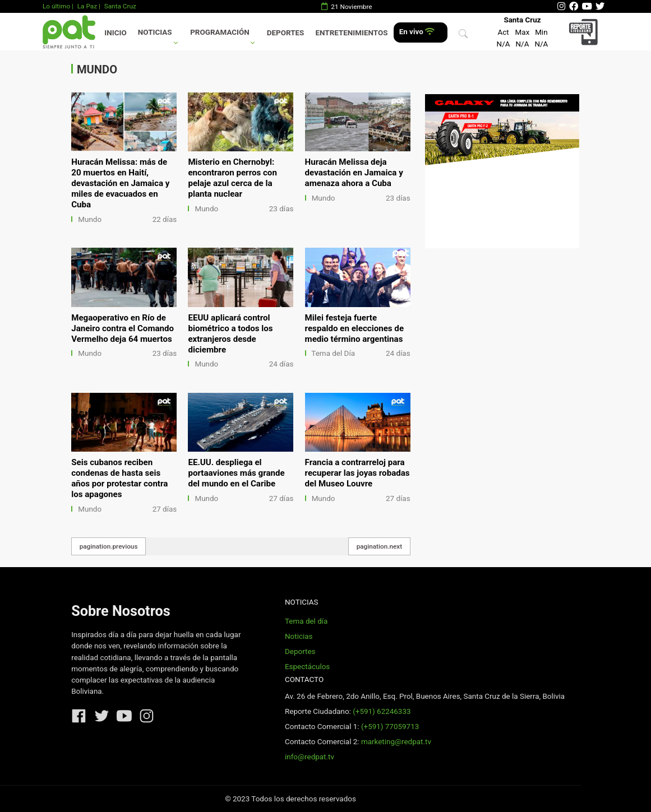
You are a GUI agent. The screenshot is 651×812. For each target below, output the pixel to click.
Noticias (155, 32)
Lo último (56, 6)
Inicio (115, 33)
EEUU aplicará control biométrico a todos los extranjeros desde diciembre (230, 334)
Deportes (286, 33)
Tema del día (306, 621)
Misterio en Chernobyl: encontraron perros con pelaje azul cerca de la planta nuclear (232, 178)
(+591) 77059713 (390, 727)
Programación (220, 32)
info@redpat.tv (310, 757)
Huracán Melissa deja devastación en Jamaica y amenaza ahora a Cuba (354, 173)
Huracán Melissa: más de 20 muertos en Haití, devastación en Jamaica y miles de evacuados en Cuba (120, 183)
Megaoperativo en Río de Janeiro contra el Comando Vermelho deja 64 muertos (123, 328)
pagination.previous (109, 546)
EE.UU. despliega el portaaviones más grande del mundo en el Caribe (236, 473)
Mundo (90, 219)
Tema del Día (333, 353)
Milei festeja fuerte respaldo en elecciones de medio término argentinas (354, 328)
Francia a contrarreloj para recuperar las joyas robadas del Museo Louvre (357, 473)
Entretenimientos (352, 33)
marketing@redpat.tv (396, 742)
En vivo (417, 32)
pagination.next (380, 546)
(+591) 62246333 (382, 711)
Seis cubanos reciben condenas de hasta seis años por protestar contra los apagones (119, 478)
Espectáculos (307, 667)
